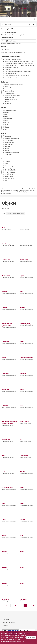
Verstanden (31, 637)
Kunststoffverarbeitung (10, 153)
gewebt (5, 151)
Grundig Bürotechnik (9, 78)
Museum (4, 47)
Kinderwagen (7, 168)
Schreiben (6, 104)
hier (23, 642)
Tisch (5, 180)
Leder (5, 125)
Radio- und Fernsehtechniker (12, 85)
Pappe (5, 121)
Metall (5, 113)
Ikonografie (5, 159)
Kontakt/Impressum (9, 622)
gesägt (5, 149)
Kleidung (6, 87)
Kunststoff (6, 119)
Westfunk (6, 70)
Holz (5, 115)
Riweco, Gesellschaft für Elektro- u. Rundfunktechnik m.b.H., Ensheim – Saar (18, 65)
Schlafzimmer (7, 174)
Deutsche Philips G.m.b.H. (11, 59)
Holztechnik (7, 144)
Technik (4, 133)
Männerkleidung (8, 93)
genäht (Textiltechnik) (10, 138)
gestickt (6, 146)
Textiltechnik (7, 140)
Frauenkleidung (8, 91)
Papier (5, 127)
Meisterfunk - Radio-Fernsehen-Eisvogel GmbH (17, 63)
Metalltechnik (7, 142)
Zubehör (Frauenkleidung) (11, 95)
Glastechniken (7, 155)
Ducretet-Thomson (9, 74)
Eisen (5, 129)
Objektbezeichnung (7, 38)
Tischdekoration (8, 178)
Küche (5, 164)
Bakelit (5, 123)
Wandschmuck (7, 97)
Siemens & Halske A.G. (10, 67)
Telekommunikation (9, 99)
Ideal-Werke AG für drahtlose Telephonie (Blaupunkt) (18, 61)
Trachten (6, 101)
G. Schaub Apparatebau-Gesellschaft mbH (16, 76)
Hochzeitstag (7, 166)
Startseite (6, 619)
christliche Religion (9, 170)
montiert (6, 136)
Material (4, 108)
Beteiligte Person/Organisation (11, 56)
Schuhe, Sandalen (8, 172)
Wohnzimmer (7, 176)
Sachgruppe (5, 82)
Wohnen (5, 89)
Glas (5, 117)
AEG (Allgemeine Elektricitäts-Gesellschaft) (16, 72)
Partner (5, 626)
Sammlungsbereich (7, 29)
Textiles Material (9, 110)
